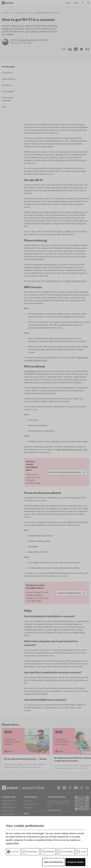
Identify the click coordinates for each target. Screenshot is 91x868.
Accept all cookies (75, 862)
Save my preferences (53, 862)
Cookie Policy (12, 843)
